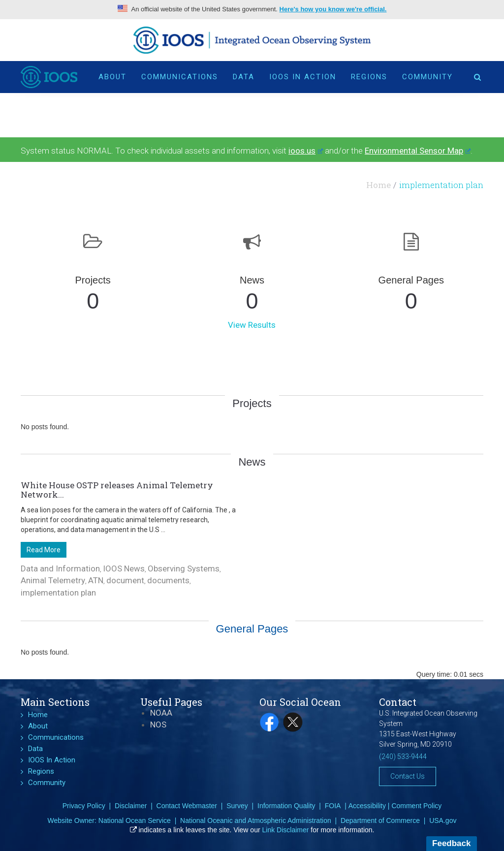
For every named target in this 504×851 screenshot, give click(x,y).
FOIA (333, 806)
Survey (237, 806)
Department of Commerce (380, 820)
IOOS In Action (303, 77)
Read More (44, 550)
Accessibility (367, 806)
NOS (158, 725)
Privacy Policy (84, 806)
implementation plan (58, 593)
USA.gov (443, 820)
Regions (369, 77)
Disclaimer (131, 806)
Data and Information (60, 568)
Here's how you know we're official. (333, 9)
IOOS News (124, 568)
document (125, 580)
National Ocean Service (135, 820)
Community (427, 77)
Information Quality (286, 806)
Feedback (451, 843)
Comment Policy (416, 806)
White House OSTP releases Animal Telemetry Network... (117, 490)
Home (378, 185)
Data (244, 77)
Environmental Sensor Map (418, 151)
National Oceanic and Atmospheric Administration (256, 820)
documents (168, 580)
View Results (252, 325)
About (112, 77)
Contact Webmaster (187, 806)
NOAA (161, 713)
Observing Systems (184, 568)
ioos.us (306, 151)
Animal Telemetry (53, 580)
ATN (96, 580)
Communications (180, 77)
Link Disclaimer (286, 830)
